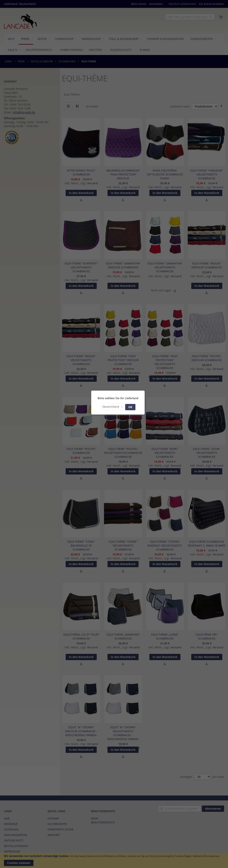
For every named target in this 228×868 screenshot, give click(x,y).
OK (130, 407)
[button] (113, 407)
